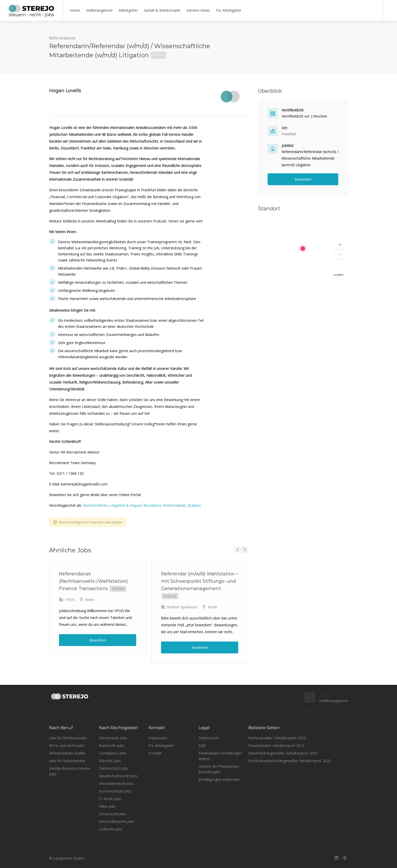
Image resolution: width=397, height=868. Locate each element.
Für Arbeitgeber (229, 10)
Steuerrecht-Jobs (113, 814)
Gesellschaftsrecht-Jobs (118, 776)
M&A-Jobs (107, 806)
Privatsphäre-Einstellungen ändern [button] (220, 756)
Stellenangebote (99, 10)
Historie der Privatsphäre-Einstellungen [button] (219, 769)
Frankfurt (289, 134)
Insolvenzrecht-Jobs (115, 791)
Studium (194, 505)
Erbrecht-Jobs (110, 761)
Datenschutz (209, 738)
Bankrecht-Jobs (112, 746)
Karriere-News (198, 10)
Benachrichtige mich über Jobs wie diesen (91, 522)
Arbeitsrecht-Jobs (113, 738)
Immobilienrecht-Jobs (116, 784)
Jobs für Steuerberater (67, 761)
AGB (202, 746)
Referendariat (62, 38)
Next (245, 550)
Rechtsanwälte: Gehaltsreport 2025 (277, 738)
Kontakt (155, 753)
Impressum (158, 738)
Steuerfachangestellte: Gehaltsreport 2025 (283, 753)
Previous (238, 550)
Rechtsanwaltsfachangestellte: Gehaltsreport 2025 (290, 761)
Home (75, 10)
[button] (340, 245)
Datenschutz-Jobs (114, 768)
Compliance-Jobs (113, 753)
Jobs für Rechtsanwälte (68, 738)
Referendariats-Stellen (67, 753)
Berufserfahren (95, 505)
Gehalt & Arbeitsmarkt (162, 10)
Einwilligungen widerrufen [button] (219, 779)
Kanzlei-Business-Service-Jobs (70, 771)
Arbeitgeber (128, 10)
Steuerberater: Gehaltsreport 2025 (276, 746)
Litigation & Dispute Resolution (135, 505)
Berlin (90, 600)
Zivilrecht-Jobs (111, 829)
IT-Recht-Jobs (110, 799)
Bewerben (98, 640)
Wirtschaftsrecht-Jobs (117, 822)
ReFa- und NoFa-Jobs (67, 746)
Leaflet (339, 275)
